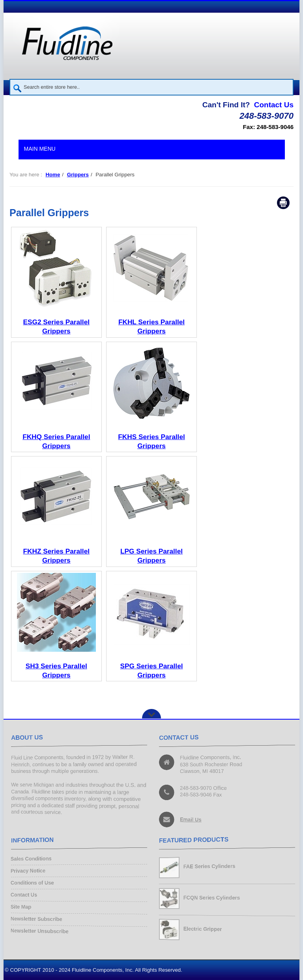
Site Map (22, 907)
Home (53, 175)
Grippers (78, 175)
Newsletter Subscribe (37, 919)
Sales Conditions (32, 859)
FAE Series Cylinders (210, 866)
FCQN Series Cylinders (212, 898)
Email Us (191, 819)
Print (283, 203)
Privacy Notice (29, 871)
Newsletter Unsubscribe (40, 930)
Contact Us (274, 105)
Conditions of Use (33, 883)
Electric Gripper (203, 929)
